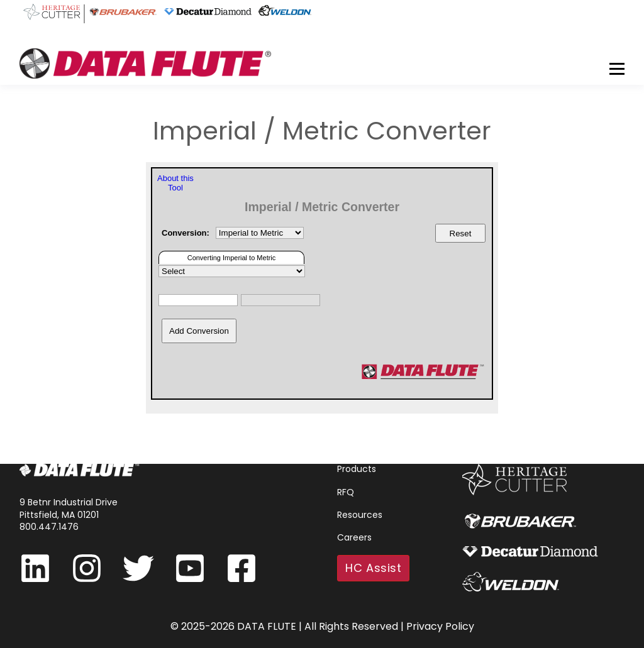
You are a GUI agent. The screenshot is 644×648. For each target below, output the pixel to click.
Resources (360, 515)
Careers (354, 538)
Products (357, 469)
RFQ (346, 492)
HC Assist (373, 568)
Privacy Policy (440, 626)
